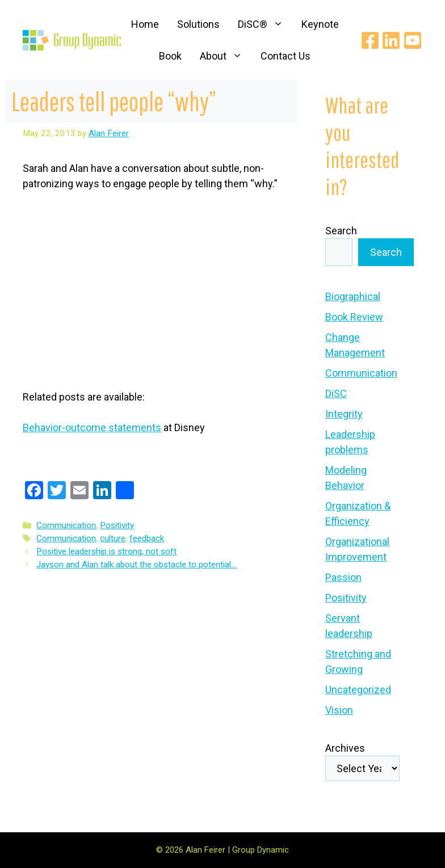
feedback (147, 538)
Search (341, 231)
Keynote (320, 24)
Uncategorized (358, 690)
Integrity (344, 414)
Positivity (117, 525)
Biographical (353, 296)
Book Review (354, 317)
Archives (345, 748)
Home (145, 24)
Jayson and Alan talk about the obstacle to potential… (137, 564)
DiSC (336, 393)
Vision (339, 710)
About (226, 56)
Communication (66, 525)
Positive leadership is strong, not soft (106, 551)
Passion (343, 577)
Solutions (198, 24)
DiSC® (265, 24)
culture (113, 538)
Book (170, 56)
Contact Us (286, 56)
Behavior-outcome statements (92, 427)
